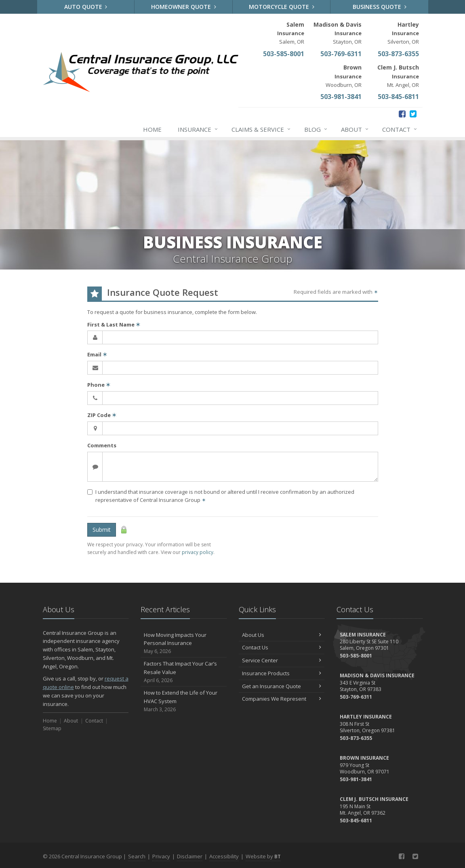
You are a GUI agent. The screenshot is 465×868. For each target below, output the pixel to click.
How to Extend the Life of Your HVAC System (184, 701)
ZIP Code (102, 415)
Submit (102, 530)
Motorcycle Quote (282, 7)
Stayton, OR (338, 33)
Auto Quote (86, 7)
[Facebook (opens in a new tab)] (402, 114)
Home (152, 129)
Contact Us (282, 647)
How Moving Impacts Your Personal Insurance (184, 643)
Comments (102, 445)
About (355, 129)
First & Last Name (114, 324)
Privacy (161, 856)
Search (137, 856)
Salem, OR (291, 33)
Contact (400, 129)
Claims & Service (261, 129)
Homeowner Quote (184, 7)
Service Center (282, 660)
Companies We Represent (282, 699)
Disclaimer (190, 856)
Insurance (198, 129)
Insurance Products (282, 673)
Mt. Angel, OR (398, 76)
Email (97, 354)
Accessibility (224, 856)
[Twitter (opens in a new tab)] (413, 114)
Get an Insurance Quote (282, 686)
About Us (282, 635)
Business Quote (380, 7)
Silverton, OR (403, 33)
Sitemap (52, 728)
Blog (316, 129)
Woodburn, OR (344, 76)
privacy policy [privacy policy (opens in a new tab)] (198, 552)
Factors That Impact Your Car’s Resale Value (184, 672)
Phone (99, 385)
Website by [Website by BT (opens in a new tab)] (263, 856)
